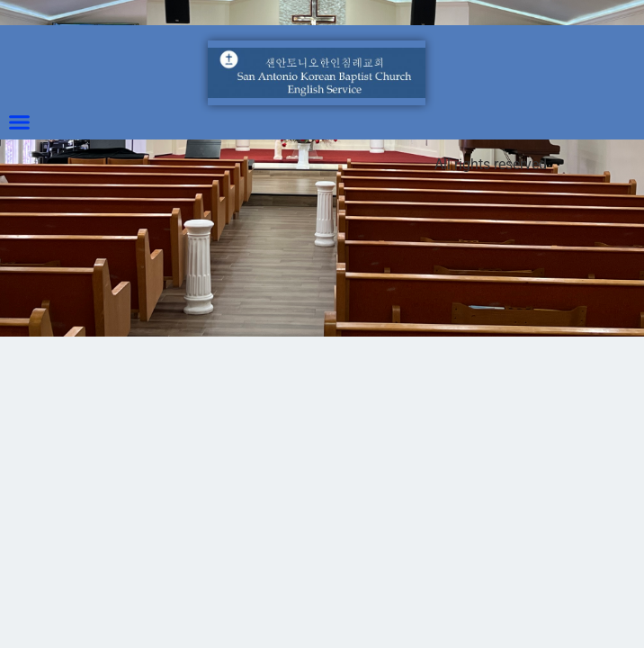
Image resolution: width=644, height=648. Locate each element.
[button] (20, 122)
